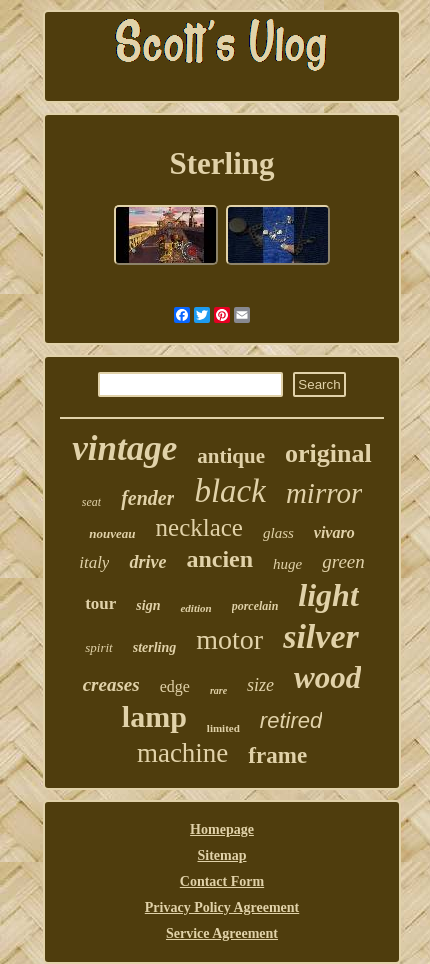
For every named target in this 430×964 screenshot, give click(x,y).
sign (148, 605)
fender (147, 498)
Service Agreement (222, 933)
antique (231, 456)
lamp (154, 716)
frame (277, 755)
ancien (219, 559)
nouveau (112, 533)
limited (223, 728)
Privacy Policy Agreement (222, 907)
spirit (98, 647)
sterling (155, 647)
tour (100, 603)
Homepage (222, 829)
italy (94, 562)
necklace (199, 527)
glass (278, 533)
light (328, 595)
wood (327, 677)
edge (175, 686)
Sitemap (222, 855)
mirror (324, 493)
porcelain (255, 606)
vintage (124, 448)
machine (182, 753)
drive (147, 562)
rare (218, 690)
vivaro (334, 532)
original (328, 453)
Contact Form (222, 881)
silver (321, 636)
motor (229, 639)
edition (195, 608)
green (343, 561)
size (260, 685)
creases (111, 684)
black (229, 491)
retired (291, 720)
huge (287, 564)
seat (91, 502)
